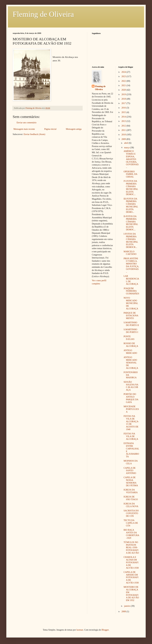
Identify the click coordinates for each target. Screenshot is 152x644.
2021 (124, 85)
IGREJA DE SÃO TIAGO (131, 498)
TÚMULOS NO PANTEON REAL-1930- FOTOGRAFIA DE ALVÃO (131, 548)
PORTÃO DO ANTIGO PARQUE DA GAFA (131, 398)
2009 (124, 139)
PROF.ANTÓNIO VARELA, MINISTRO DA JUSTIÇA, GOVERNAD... (131, 265)
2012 (124, 126)
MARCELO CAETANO (130, 253)
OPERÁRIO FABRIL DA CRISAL (130, 174)
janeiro (127, 606)
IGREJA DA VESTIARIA (131, 491)
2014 (124, 117)
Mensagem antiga (74, 129)
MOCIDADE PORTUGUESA (131, 409)
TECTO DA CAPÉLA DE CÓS (131, 523)
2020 (124, 90)
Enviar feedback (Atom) (35, 134)
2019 (124, 94)
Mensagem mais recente (24, 129)
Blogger (105, 630)
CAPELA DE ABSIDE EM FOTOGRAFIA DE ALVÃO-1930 (131, 577)
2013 (124, 121)
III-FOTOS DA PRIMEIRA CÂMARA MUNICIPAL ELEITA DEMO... (131, 205)
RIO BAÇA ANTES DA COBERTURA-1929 (131, 534)
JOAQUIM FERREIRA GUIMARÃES (131, 291)
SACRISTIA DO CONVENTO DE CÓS (131, 513)
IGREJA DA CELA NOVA (131, 505)
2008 (124, 612)
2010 (124, 135)
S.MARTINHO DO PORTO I (131, 331)
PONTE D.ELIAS (129, 338)
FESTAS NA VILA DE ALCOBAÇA (131, 436)
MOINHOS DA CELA (130, 462)
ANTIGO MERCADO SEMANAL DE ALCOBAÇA (131, 363)
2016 (124, 108)
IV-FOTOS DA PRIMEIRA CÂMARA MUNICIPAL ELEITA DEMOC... (131, 188)
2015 (124, 112)
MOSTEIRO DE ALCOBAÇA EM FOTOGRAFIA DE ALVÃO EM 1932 (131, 594)
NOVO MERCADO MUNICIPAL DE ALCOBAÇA (131, 303)
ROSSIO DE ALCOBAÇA (131, 345)
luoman (80, 630)
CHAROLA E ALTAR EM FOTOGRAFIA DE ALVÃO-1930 (131, 562)
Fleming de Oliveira (43, 14)
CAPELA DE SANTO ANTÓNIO (130, 471)
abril (126, 143)
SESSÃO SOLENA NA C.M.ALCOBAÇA (131, 386)
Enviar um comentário (27, 123)
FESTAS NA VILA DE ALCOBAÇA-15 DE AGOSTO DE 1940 (131, 423)
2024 (124, 72)
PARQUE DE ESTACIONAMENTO (131, 316)
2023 (124, 76)
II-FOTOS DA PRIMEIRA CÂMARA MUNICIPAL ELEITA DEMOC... (131, 223)
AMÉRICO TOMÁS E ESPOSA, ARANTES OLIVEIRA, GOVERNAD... (131, 159)
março (127, 148)
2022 (124, 81)
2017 (124, 103)
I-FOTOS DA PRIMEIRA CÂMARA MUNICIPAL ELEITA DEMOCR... (131, 241)
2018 (124, 99)
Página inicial (50, 129)
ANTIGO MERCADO (130, 352)
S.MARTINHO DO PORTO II (131, 324)
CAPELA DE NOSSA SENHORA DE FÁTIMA (131, 481)
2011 (124, 130)
